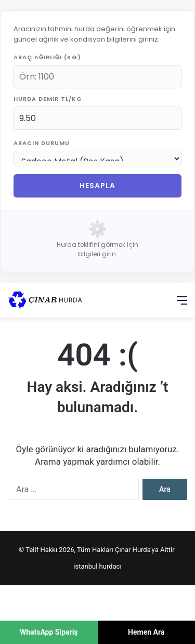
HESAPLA (97, 186)
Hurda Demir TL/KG (48, 99)
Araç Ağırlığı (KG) (47, 57)
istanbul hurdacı (97, 566)
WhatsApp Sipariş (49, 632)
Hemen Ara (146, 632)
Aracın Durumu (42, 143)
